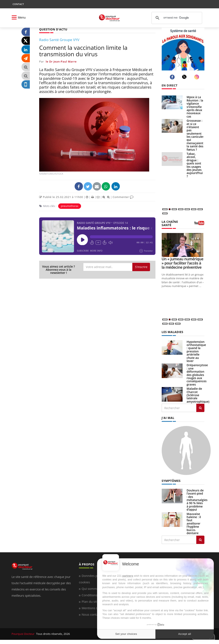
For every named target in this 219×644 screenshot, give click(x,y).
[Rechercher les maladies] (200, 408)
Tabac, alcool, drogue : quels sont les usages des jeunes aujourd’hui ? (195, 165)
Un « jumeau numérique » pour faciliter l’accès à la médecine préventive (183, 263)
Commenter (123, 197)
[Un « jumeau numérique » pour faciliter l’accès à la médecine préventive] (183, 245)
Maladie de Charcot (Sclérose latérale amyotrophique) (198, 395)
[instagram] (197, 77)
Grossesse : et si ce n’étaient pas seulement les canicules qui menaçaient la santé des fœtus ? (196, 135)
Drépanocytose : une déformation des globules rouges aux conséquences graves (197, 375)
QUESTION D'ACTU (53, 29)
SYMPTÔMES (171, 481)
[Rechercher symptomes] (200, 540)
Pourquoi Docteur (23, 634)
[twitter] (185, 77)
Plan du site (90, 601)
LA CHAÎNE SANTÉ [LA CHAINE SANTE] (170, 223)
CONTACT (18, 4)
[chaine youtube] (199, 224)
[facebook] (173, 77)
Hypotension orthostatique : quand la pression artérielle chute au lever (196, 351)
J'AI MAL (168, 418)
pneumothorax (70, 206)
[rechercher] (176, 18)
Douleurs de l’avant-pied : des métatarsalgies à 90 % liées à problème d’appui (197, 500)
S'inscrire (141, 267)
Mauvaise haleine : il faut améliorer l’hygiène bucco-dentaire (194, 523)
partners (128, 576)
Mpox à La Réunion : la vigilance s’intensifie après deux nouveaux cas (195, 107)
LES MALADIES (173, 332)
